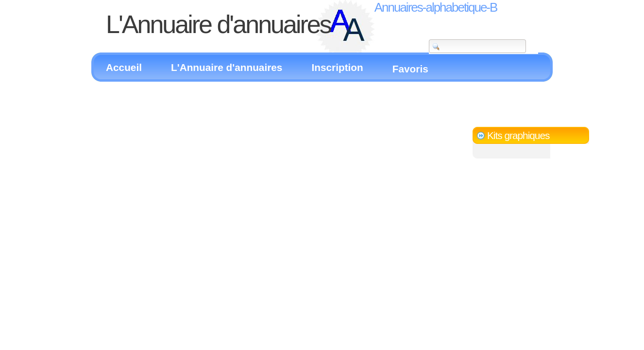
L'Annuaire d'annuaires (227, 67)
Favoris (410, 69)
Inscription (337, 67)
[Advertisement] (207, 96)
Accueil (124, 67)
